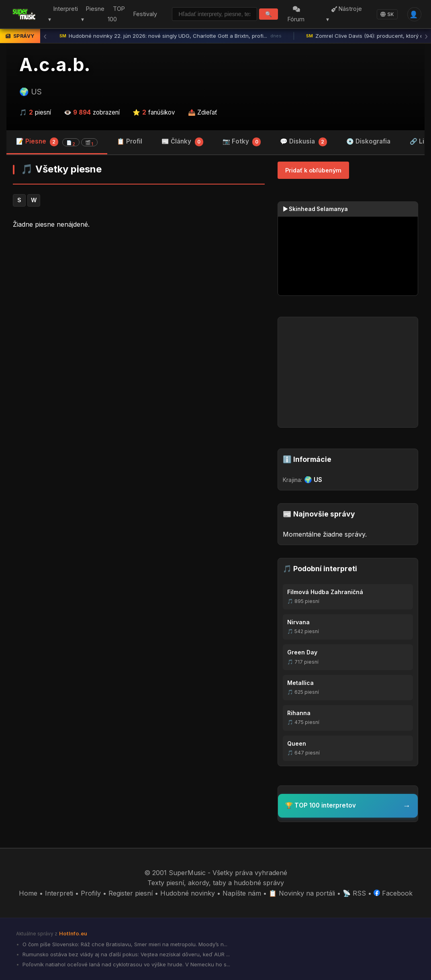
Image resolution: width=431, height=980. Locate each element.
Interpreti (59, 893)
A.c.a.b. (55, 65)
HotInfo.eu (73, 933)
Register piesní (131, 893)
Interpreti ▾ (62, 14)
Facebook (393, 893)
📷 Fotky (242, 142)
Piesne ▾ (92, 14)
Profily (91, 893)
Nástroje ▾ (344, 14)
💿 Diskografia (368, 141)
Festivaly (144, 14)
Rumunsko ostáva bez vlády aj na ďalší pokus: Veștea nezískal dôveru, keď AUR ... (125, 954)
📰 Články (182, 142)
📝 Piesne (57, 142)
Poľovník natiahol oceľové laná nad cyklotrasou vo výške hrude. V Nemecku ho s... (126, 964)
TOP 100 (115, 14)
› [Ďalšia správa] (426, 36)
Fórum (297, 15)
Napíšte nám (242, 893)
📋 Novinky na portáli (302, 893)
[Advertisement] (139, 298)
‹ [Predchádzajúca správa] (45, 36)
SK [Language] (387, 14)
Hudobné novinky (188, 893)
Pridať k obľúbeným (313, 170)
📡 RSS (354, 893)
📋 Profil (130, 141)
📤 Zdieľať (203, 112)
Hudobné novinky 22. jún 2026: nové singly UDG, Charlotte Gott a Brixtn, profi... (171, 36)
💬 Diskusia (303, 142)
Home (28, 893)
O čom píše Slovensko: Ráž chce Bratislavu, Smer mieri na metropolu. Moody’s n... (124, 944)
